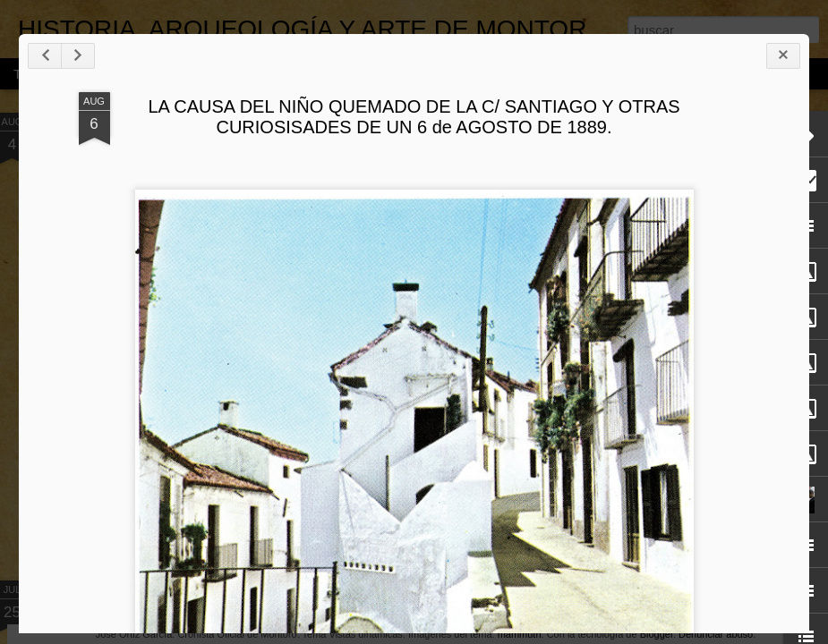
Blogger (657, 634)
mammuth (520, 634)
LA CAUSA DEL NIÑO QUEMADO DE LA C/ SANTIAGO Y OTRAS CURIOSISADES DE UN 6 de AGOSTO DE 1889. (414, 117)
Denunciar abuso (716, 634)
